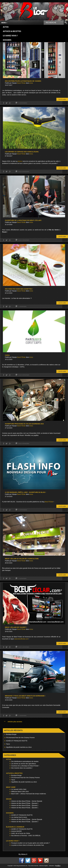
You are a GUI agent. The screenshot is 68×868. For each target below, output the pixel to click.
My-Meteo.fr (23, 854)
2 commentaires (23, 103)
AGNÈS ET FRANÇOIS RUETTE (17, 741)
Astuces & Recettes (12, 31)
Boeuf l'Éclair (21, 83)
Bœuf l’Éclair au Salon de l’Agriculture (22, 559)
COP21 (7, 355)
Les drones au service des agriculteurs (22, 152)
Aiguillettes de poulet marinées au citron (19, 747)
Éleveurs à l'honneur (15, 827)
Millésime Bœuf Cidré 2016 (20, 792)
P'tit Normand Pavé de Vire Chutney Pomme (25, 778)
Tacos (8, 744)
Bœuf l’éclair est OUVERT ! (16, 627)
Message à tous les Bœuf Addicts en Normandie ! (25, 696)
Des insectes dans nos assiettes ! (19, 289)
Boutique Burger (11, 734)
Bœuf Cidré (11, 787)
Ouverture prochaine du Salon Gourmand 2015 (24, 424)
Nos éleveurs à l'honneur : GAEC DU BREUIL (26, 836)
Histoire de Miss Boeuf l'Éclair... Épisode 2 (25, 805)
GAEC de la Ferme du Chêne (21, 833)
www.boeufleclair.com (21, 639)
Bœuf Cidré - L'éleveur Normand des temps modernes (29, 794)
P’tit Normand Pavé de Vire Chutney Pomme (20, 738)
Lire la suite (62, 99)
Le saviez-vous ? (10, 36)
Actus (6, 27)
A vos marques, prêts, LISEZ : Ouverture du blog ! (25, 492)
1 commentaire (22, 306)
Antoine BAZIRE (16, 831)
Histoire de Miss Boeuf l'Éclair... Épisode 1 (25, 808)
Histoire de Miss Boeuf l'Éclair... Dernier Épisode (27, 801)
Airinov (20, 161)
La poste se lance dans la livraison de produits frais (28, 845)
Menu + (4, 23)
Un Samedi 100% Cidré (19, 789)
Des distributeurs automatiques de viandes (23, 81)
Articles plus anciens (13, 722)
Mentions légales (44, 866)
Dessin (9, 799)
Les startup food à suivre (19, 817)
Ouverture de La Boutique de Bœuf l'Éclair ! (25, 766)
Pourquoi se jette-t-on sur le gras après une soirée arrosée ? (30, 843)
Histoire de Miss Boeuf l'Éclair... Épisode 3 (25, 803)
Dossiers (7, 40)
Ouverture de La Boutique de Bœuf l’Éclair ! (23, 220)
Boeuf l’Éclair (49, 502)
